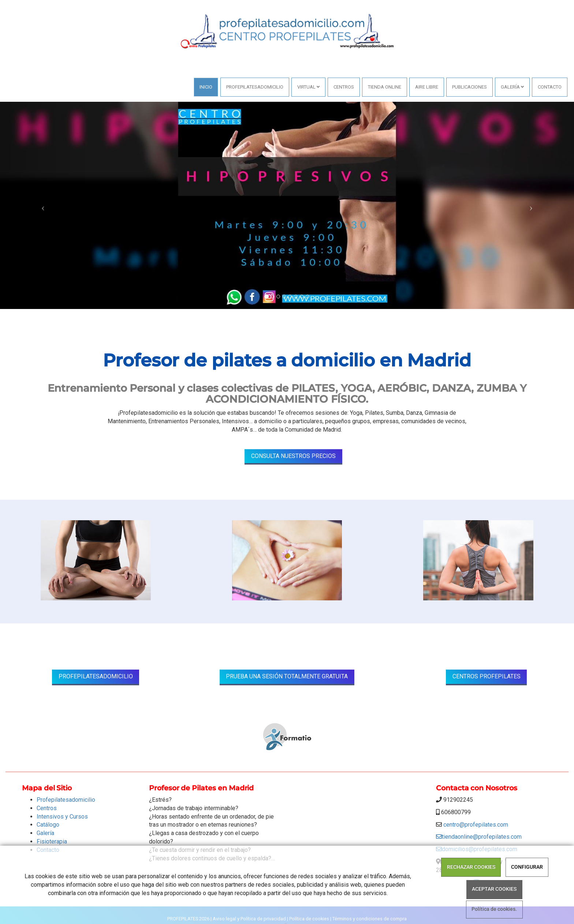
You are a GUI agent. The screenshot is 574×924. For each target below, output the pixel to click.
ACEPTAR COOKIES (494, 889)
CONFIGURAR (527, 867)
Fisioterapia (52, 841)
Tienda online (385, 87)
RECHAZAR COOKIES (471, 867)
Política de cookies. (494, 910)
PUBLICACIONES (469, 87)
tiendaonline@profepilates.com (479, 837)
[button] (43, 205)
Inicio (206, 87)
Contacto (550, 87)
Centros (344, 87)
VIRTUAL (308, 87)
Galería (512, 87)
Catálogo (48, 825)
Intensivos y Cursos (62, 817)
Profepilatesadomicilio (255, 87)
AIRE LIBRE (427, 87)
